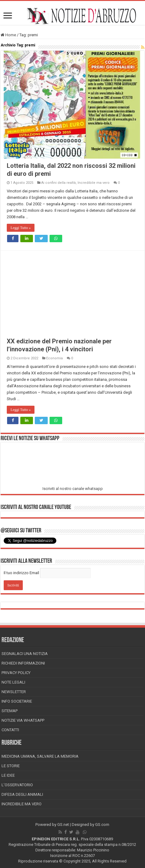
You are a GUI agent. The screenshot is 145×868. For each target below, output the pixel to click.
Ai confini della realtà (58, 183)
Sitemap (10, 711)
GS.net (63, 825)
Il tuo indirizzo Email (21, 573)
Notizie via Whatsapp (23, 720)
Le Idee (8, 775)
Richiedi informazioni (23, 663)
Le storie (11, 766)
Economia (54, 358)
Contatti (10, 730)
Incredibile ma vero (94, 183)
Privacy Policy (16, 673)
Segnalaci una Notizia (25, 654)
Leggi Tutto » (20, 228)
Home (8, 35)
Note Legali (13, 682)
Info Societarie (17, 701)
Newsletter (14, 692)
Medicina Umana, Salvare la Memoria (40, 756)
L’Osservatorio (17, 785)
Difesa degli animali (22, 794)
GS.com (102, 825)
